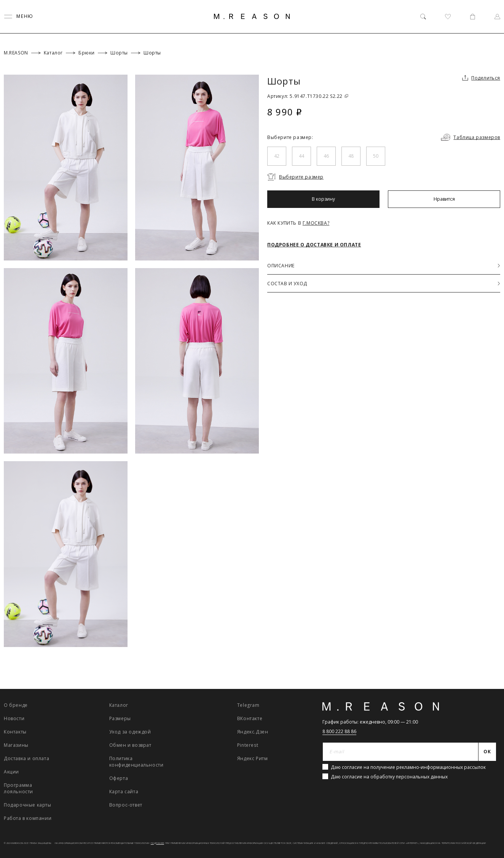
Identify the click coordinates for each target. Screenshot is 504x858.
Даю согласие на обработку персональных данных (389, 777)
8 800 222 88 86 (339, 731)
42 (277, 156)
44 (301, 156)
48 (351, 156)
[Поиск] (423, 17)
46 (326, 156)
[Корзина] (473, 17)
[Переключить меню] (19, 17)
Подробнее (157, 843)
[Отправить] (487, 752)
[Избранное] (448, 17)
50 (376, 156)
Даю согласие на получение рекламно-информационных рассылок (408, 767)
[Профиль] (497, 17)
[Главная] (252, 16)
